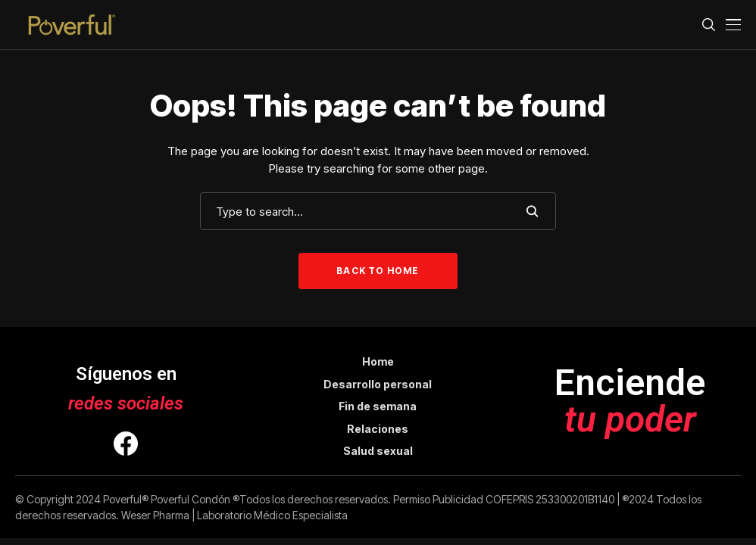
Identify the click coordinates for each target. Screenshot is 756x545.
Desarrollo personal (378, 384)
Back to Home (378, 271)
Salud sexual (378, 451)
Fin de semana (378, 406)
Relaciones (378, 429)
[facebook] (126, 446)
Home (378, 361)
